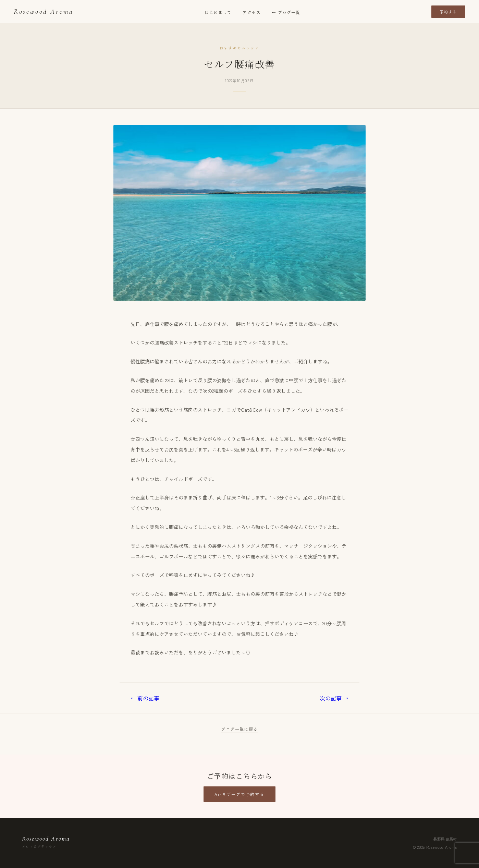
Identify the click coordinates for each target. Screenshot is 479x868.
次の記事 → (334, 698)
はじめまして (218, 12)
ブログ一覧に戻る (240, 729)
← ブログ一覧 (286, 12)
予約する (448, 12)
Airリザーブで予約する (240, 794)
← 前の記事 (145, 698)
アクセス (252, 12)
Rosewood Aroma (44, 12)
